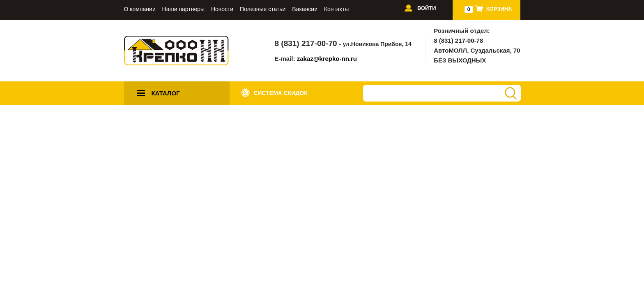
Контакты (336, 9)
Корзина (499, 9)
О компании (140, 9)
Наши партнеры (183, 9)
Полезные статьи (263, 9)
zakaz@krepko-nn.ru (327, 59)
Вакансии (305, 9)
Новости (222, 9)
